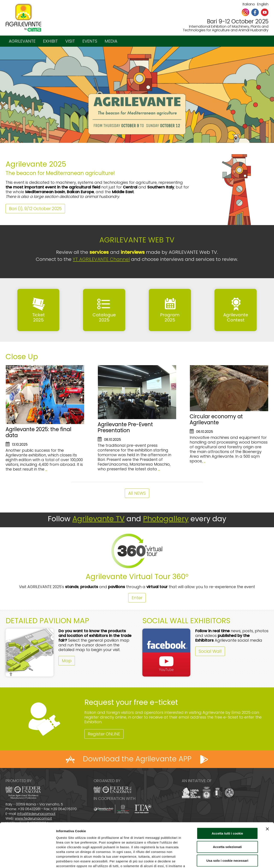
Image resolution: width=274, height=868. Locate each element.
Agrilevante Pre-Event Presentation (125, 427)
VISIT (70, 41)
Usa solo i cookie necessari (227, 832)
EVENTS (90, 41)
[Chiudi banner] (267, 801)
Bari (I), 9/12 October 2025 (35, 209)
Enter (137, 598)
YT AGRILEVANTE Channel (101, 259)
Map (67, 661)
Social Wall (210, 651)
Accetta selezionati (227, 819)
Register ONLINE (104, 734)
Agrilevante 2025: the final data (38, 432)
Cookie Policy (99, 842)
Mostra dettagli (225, 860)
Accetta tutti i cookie (227, 805)
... (46, 469)
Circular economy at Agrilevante (216, 419)
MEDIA (111, 41)
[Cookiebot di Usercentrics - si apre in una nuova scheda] (28, 860)
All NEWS (137, 493)
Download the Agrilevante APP (137, 759)
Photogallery (166, 519)
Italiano (249, 4)
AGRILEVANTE (22, 41)
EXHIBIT (50, 41)
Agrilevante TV (98, 519)
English (263, 4)
